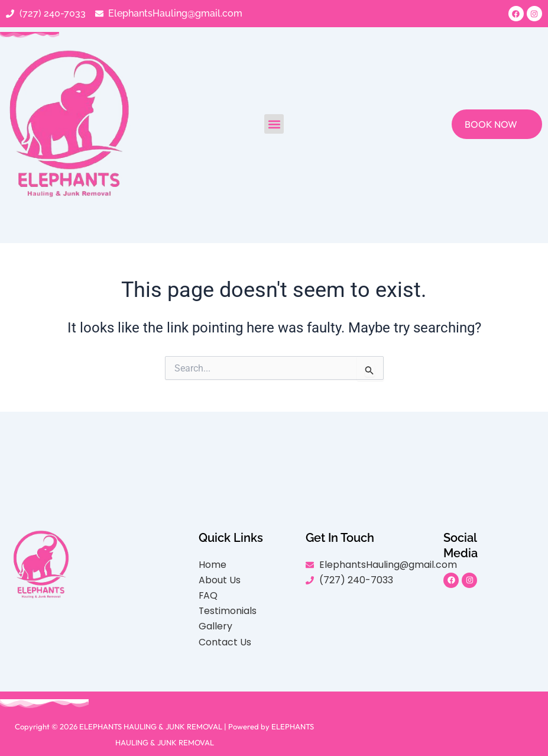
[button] (274, 125)
